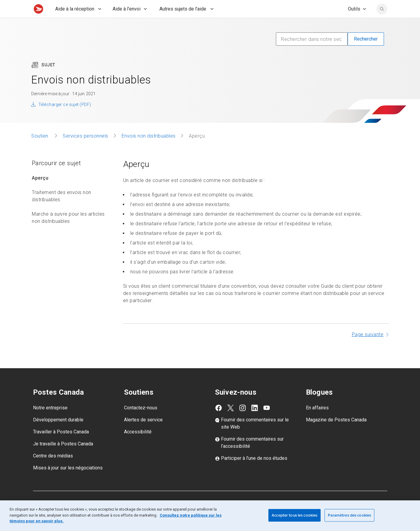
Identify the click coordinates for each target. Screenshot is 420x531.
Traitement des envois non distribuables (62, 209)
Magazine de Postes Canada (336, 433)
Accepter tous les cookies (295, 515)
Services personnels (86, 149)
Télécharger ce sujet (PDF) (65, 118)
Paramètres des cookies (349, 515)
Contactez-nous (141, 421)
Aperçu (40, 191)
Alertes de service (143, 433)
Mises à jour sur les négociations (68, 481)
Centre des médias (53, 469)
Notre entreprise (50, 421)
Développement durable (58, 433)
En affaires (317, 421)
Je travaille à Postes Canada (63, 457)
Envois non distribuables (149, 149)
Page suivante (368, 348)
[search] (382, 22)
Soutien (40, 149)
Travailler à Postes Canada (61, 445)
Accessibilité (138, 445)
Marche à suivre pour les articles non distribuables (68, 231)
